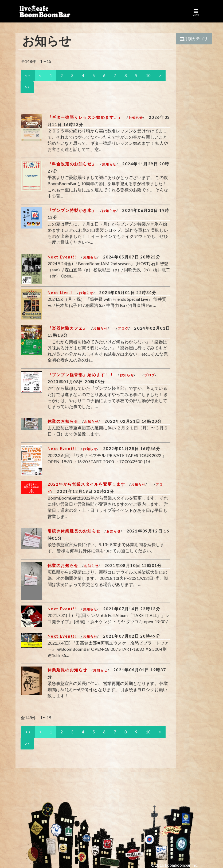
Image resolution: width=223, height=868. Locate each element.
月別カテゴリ (194, 39)
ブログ (123, 328)
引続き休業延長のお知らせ (74, 531)
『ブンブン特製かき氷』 (72, 210)
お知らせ (136, 118)
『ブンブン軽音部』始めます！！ (81, 375)
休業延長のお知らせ (67, 670)
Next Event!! (62, 257)
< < (28, 75)
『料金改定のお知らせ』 (72, 164)
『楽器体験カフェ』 (67, 328)
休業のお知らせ (63, 421)
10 (148, 75)
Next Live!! (60, 292)
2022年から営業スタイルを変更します (86, 484)
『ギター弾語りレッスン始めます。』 (85, 117)
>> (27, 87)
